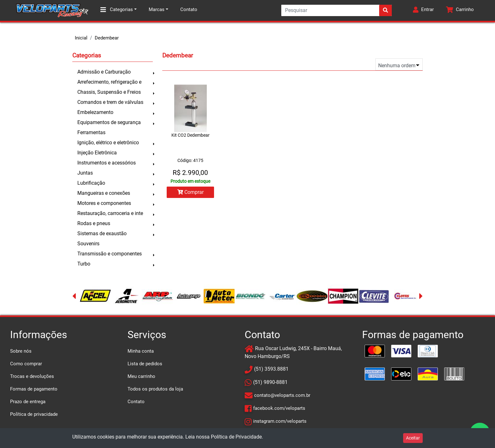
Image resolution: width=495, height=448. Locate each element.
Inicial (81, 38)
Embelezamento (95, 112)
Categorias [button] (117, 10)
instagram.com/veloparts (280, 421)
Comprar (191, 192)
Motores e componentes (104, 203)
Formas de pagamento (34, 389)
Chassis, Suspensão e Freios (109, 92)
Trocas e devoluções (32, 376)
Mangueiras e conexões (104, 193)
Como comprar (26, 364)
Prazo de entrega (28, 402)
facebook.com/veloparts (279, 408)
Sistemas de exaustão (102, 233)
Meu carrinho (141, 376)
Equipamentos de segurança (109, 122)
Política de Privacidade (236, 437)
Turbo (84, 264)
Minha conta (141, 351)
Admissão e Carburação (104, 72)
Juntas (85, 173)
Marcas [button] (157, 9)
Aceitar (413, 438)
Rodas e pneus (94, 223)
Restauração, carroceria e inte (110, 213)
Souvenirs (88, 244)
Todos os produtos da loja (155, 389)
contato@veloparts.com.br (282, 395)
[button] (423, 10)
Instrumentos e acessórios (107, 163)
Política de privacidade (34, 414)
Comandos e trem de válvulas (110, 102)
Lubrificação (91, 183)
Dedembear (107, 38)
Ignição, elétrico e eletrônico (108, 143)
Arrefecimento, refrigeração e (109, 82)
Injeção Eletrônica (97, 153)
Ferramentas (91, 132)
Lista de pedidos (145, 364)
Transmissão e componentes (110, 254)
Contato (189, 9)
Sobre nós (21, 351)
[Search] (337, 10)
